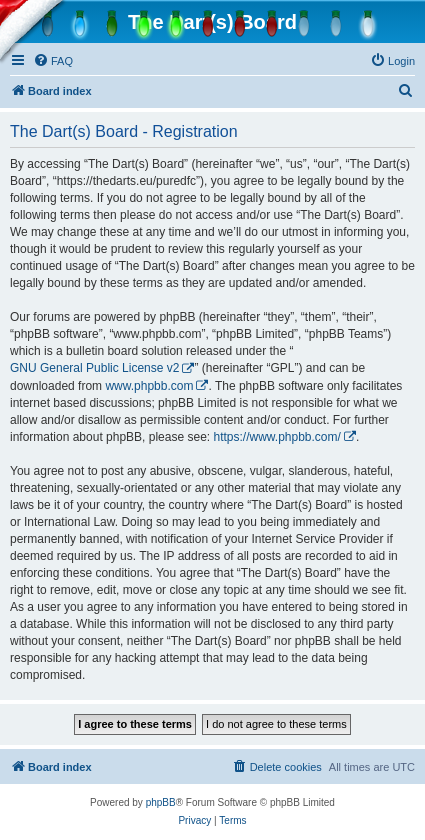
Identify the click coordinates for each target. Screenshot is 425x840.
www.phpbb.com (149, 386)
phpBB (161, 802)
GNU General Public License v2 (94, 368)
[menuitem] (53, 61)
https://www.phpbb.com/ (276, 437)
